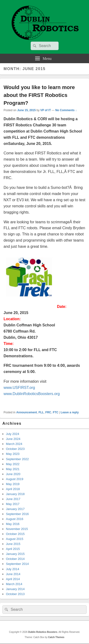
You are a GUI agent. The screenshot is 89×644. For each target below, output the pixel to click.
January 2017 (15, 509)
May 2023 (13, 454)
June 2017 (13, 499)
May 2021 (13, 469)
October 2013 (15, 594)
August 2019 (15, 479)
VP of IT (46, 110)
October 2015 (15, 534)
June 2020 (13, 474)
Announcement (26, 412)
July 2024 (13, 434)
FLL (41, 412)
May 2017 (13, 504)
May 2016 (13, 524)
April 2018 (13, 489)
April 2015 (13, 549)
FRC (48, 412)
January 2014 (15, 589)
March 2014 (14, 584)
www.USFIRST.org (19, 388)
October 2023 (15, 449)
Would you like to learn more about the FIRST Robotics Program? (39, 95)
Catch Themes (56, 637)
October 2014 (15, 559)
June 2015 (13, 544)
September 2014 (17, 564)
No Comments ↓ (66, 110)
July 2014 (13, 569)
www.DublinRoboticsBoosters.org (32, 394)
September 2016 (17, 514)
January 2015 (15, 554)
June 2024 (13, 439)
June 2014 (13, 574)
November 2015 (17, 529)
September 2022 (17, 459)
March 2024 (14, 444)
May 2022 (13, 464)
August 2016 (15, 519)
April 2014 (13, 579)
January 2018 (15, 494)
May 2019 (13, 484)
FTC (55, 412)
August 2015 (15, 539)
